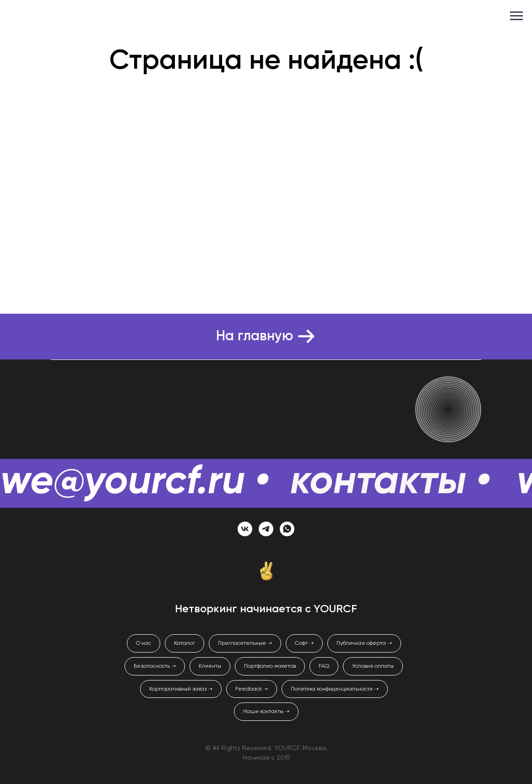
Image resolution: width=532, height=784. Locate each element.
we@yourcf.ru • (135, 482)
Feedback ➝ (252, 689)
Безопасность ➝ (155, 666)
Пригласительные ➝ (245, 643)
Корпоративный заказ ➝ (181, 689)
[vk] (245, 529)
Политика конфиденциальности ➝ (335, 689)
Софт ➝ (304, 643)
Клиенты (210, 666)
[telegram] (266, 529)
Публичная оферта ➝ (364, 643)
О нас (144, 643)
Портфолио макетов (270, 666)
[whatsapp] (287, 529)
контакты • (390, 482)
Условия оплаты (373, 666)
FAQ (324, 666)
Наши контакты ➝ (266, 712)
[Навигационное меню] (516, 16)
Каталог (185, 643)
